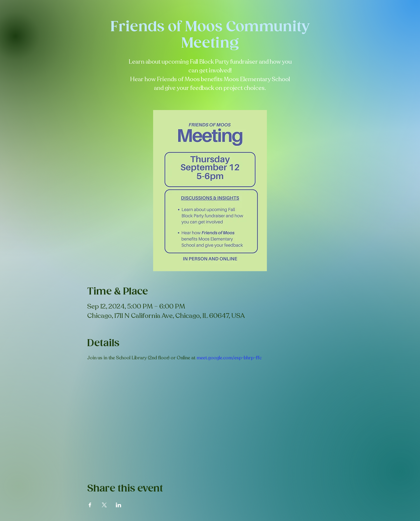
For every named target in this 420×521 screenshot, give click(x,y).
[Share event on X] (104, 505)
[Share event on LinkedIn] (119, 505)
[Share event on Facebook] (90, 505)
